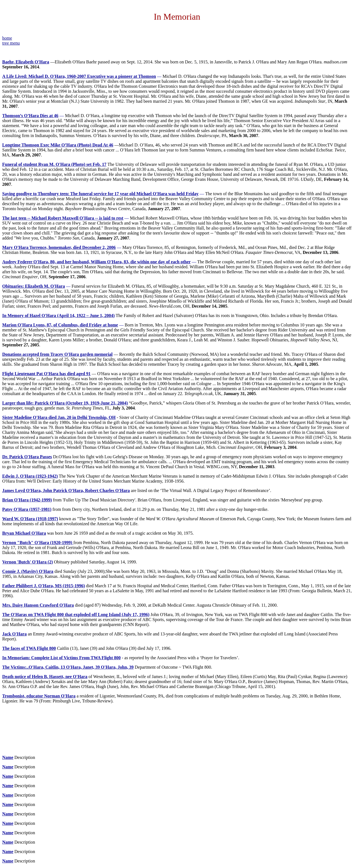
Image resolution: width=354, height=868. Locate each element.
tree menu (11, 43)
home (7, 38)
